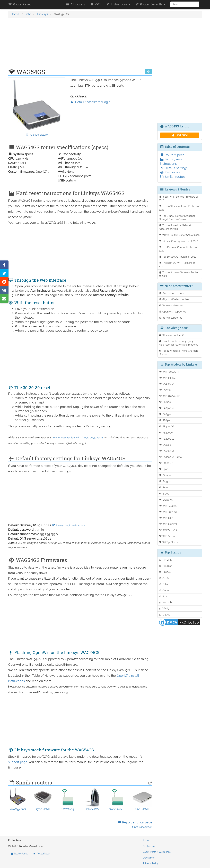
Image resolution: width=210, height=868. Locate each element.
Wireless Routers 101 (172, 335)
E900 (164, 469)
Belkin (164, 584)
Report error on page (135, 825)
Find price (180, 135)
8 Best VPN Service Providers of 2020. (178, 198)
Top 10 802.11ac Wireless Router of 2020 (178, 274)
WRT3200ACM (169, 372)
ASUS (164, 578)
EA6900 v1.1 (167, 408)
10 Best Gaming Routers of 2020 (178, 241)
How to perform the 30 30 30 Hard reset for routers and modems (178, 343)
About (146, 840)
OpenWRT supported (173, 312)
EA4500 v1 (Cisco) (171, 457)
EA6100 (165, 402)
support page (18, 762)
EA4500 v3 (167, 384)
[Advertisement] (80, 45)
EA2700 (165, 475)
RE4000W (166, 426)
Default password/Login (90, 102)
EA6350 (165, 414)
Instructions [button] (118, 4)
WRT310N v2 (168, 512)
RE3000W (166, 433)
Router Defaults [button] (150, 4)
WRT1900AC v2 (169, 396)
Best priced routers (171, 293)
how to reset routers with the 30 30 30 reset (77, 438)
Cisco (164, 590)
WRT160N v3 (168, 524)
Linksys (43, 14)
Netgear (165, 566)
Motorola (166, 602)
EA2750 (165, 390)
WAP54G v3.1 (168, 530)
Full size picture (37, 135)
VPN (96, 4)
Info (28, 14)
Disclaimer (149, 858)
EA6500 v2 (167, 451)
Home (15, 14)
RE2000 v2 (167, 439)
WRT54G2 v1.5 (169, 506)
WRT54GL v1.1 (168, 542)
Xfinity (164, 608)
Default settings (174, 168)
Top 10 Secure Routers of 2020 (178, 257)
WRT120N (166, 518)
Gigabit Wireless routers (174, 299)
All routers (75, 4)
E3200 (164, 494)
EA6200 (165, 445)
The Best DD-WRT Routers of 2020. (177, 265)
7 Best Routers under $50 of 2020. (180, 235)
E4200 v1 (166, 500)
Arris (163, 596)
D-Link (164, 615)
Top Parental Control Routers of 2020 (178, 249)
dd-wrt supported (171, 318)
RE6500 (165, 420)
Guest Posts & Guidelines (157, 852)
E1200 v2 (166, 487)
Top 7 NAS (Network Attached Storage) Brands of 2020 (177, 218)
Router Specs (172, 155)
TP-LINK (165, 560)
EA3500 (165, 481)
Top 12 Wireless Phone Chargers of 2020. (179, 352)
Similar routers (173, 177)
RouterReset (20, 4)
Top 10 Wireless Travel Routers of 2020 (179, 208)
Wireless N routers (171, 305)
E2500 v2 (166, 463)
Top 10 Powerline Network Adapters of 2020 (175, 227)
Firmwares (170, 172)
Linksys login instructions (69, 526)
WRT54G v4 (167, 536)
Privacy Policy (151, 863)
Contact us (149, 846)
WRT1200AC (168, 378)
